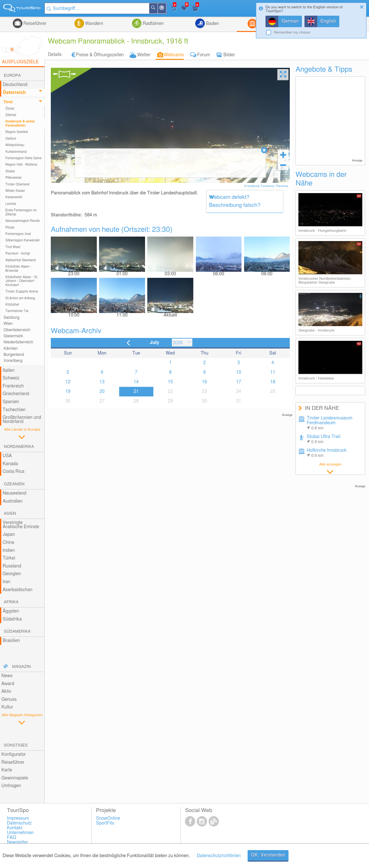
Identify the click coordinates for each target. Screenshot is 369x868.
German (290, 21)
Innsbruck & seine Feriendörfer (20, 123)
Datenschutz (19, 823)
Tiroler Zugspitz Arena (22, 292)
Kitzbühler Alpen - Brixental (19, 269)
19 (68, 392)
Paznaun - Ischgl (18, 254)
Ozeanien (14, 484)
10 (239, 372)
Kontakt (15, 828)
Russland (12, 566)
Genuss (9, 700)
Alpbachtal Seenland (21, 260)
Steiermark (13, 336)
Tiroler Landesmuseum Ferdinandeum (330, 423)
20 (102, 392)
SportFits (105, 823)
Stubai (10, 171)
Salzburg (12, 318)
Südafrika (12, 619)
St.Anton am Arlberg (20, 298)
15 (170, 382)
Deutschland (15, 85)
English (328, 21)
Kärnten (11, 349)
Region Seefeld (17, 132)
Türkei (9, 558)
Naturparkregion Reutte (23, 221)
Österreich (14, 93)
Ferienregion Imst (18, 234)
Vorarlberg (13, 361)
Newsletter (18, 842)
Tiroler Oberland (17, 184)
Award (8, 684)
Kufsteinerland (16, 152)
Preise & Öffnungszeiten (100, 55)
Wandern (94, 24)
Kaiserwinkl (14, 197)
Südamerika (17, 632)
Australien (12, 501)
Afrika (11, 602)
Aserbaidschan (17, 590)
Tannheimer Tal (17, 311)
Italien (8, 371)
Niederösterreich (18, 342)
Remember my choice (292, 32)
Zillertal (11, 115)
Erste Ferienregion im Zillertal (21, 212)
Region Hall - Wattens (21, 165)
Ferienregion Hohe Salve (24, 158)
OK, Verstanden (268, 855)
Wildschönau (15, 145)
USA (7, 456)
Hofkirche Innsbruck (327, 453)
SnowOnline (108, 818)
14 (136, 382)
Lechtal (11, 204)
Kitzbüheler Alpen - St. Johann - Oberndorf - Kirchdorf (22, 281)
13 (102, 382)
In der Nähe (166, 9)
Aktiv (6, 692)
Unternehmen (20, 833)
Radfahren (153, 24)
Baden (212, 24)
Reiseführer (35, 24)
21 (136, 392)
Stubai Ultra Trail (323, 439)
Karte (7, 770)
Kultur (7, 707)
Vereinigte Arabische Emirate (21, 525)
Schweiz (11, 378)
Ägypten (11, 611)
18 (273, 382)
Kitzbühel (12, 305)
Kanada (10, 464)
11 (273, 372)
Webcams (174, 55)
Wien (8, 324)
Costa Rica (13, 472)
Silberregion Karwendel (23, 240)
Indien (9, 551)
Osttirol (11, 139)
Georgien (12, 574)
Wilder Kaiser (15, 191)
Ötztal (10, 109)
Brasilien (11, 641)
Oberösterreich (17, 330)
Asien (10, 514)
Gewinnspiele (15, 778)
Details (55, 55)
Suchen (157, 8)
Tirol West (13, 247)
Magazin (21, 667)
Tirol (8, 102)
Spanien (11, 402)
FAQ (12, 838)
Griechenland (16, 394)
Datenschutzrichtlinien (219, 856)
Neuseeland (14, 493)
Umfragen (11, 786)
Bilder (229, 55)
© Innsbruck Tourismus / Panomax (267, 186)
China (8, 543)
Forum (204, 55)
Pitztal (10, 228)
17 (239, 382)
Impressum (18, 818)
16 (204, 382)
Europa (12, 76)
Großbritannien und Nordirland (22, 420)
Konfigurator (14, 755)
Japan (9, 535)
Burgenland (14, 355)
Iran (6, 582)
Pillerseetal (14, 178)
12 (68, 382)
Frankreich (13, 386)
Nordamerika (19, 447)
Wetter (144, 55)
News (7, 676)
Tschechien (14, 410)
